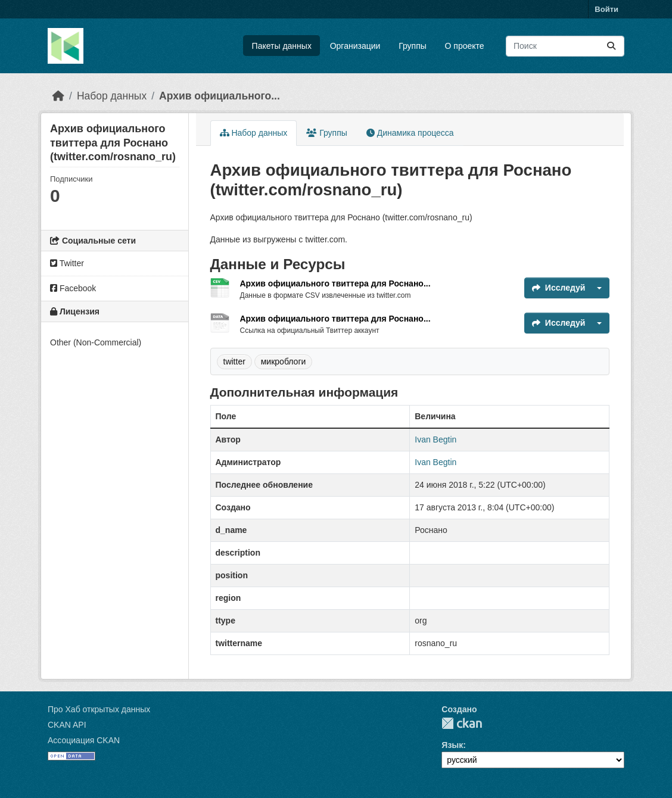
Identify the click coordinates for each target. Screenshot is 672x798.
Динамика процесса (410, 133)
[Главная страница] (58, 96)
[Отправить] (611, 46)
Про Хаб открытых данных (99, 709)
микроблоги (284, 361)
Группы (413, 46)
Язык (452, 745)
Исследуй (559, 288)
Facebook (73, 288)
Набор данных (112, 96)
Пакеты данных (282, 46)
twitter (234, 361)
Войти (606, 9)
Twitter (67, 263)
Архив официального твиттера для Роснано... (335, 283)
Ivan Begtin (435, 439)
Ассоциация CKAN (84, 740)
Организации (355, 46)
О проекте (465, 46)
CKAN (462, 723)
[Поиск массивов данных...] (565, 46)
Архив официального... (220, 96)
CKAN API (67, 725)
